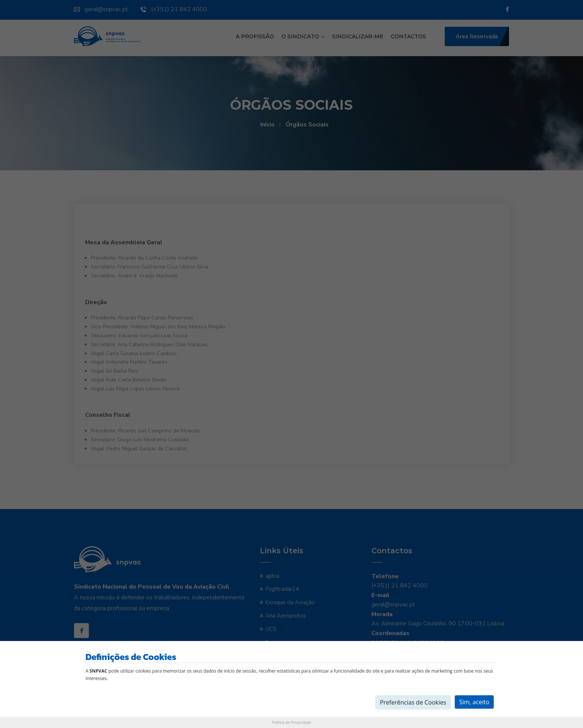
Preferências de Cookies (413, 702)
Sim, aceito (474, 702)
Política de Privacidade (291, 722)
